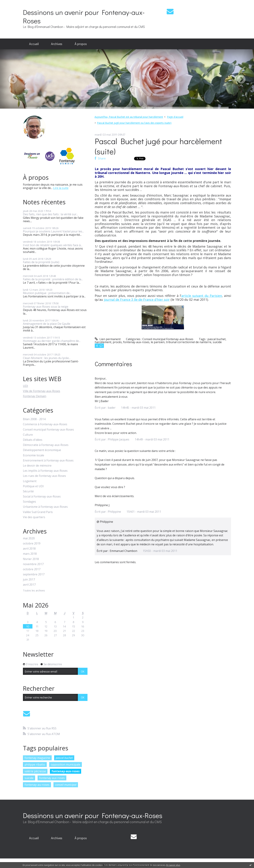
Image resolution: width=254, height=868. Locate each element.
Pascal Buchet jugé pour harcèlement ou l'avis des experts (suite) (134, 123)
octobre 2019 (32, 543)
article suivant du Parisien (202, 296)
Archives (57, 44)
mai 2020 (29, 538)
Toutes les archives (34, 591)
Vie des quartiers (34, 517)
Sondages (29, 502)
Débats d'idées (33, 440)
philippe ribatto (35, 765)
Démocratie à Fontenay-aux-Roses (46, 445)
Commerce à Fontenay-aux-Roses (45, 424)
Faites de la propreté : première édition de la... (53, 279)
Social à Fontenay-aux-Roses (42, 497)
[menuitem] (34, 44)
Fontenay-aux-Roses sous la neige (46, 307)
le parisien (158, 342)
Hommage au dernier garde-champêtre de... (52, 341)
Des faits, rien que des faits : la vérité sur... (50, 214)
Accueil (34, 44)
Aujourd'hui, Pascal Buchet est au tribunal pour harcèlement (129, 117)
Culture (28, 435)
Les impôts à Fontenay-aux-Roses (45, 471)
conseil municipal (66, 785)
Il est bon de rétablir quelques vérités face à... (53, 245)
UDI (25, 386)
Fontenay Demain (35, 396)
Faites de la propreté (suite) (41, 262)
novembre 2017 (33, 564)
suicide (29, 778)
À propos (81, 44)
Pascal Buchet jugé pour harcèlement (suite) (158, 146)
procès (117, 342)
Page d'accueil (175, 117)
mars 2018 (30, 554)
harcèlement (103, 342)
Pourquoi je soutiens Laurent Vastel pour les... (53, 231)
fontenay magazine (37, 758)
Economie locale (34, 455)
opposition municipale (66, 765)
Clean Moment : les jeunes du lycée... (47, 358)
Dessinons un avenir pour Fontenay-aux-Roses (84, 16)
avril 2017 (29, 585)
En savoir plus (173, 865)
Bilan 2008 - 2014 (34, 419)
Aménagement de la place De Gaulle (47, 324)
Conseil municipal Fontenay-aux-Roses (48, 430)
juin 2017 (29, 580)
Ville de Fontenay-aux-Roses (42, 391)
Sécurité (28, 491)
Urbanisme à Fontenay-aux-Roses (45, 507)
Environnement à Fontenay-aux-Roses (48, 460)
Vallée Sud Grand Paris (38, 512)
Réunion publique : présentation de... (47, 293)
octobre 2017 (32, 569)
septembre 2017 (34, 574)
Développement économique (42, 450)
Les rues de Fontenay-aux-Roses (44, 476)
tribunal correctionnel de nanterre (189, 342)
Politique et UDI (33, 486)
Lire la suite (61, 188)
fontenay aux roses (52, 778)
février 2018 (31, 559)
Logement (30, 481)
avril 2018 (29, 549)
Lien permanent (108, 339)
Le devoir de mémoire (37, 466)
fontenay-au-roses (37, 785)
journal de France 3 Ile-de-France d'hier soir (137, 300)
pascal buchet (64, 758)
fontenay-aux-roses (66, 771)
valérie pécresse (35, 771)
